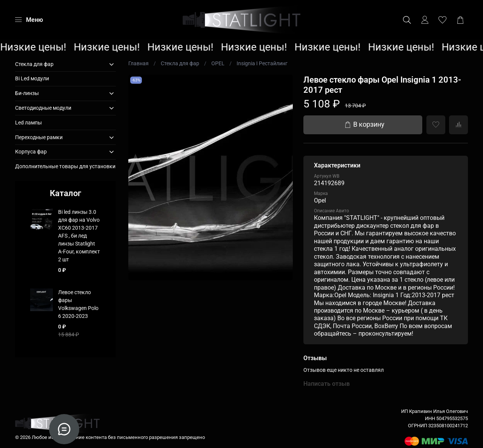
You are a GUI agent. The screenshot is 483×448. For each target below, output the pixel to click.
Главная (138, 63)
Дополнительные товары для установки (65, 166)
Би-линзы (27, 93)
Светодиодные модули (43, 108)
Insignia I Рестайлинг (262, 63)
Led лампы (28, 123)
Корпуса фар (31, 152)
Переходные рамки (39, 137)
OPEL (218, 63)
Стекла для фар (180, 63)
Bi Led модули (32, 78)
